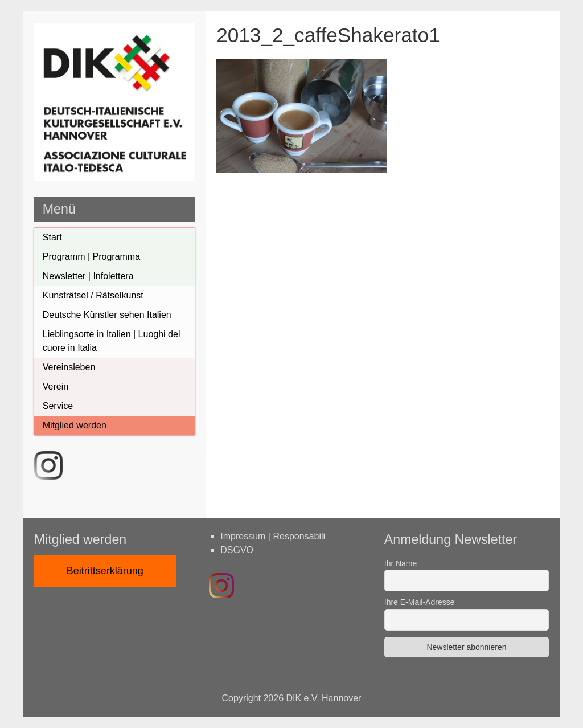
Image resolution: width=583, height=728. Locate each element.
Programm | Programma (91, 257)
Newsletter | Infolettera (88, 276)
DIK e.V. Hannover (324, 698)
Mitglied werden (75, 425)
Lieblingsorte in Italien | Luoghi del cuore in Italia (112, 341)
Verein (56, 387)
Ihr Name (401, 563)
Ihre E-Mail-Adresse (420, 602)
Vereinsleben (69, 367)
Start (52, 237)
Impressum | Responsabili (273, 536)
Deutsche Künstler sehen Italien (107, 315)
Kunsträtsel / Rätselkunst (93, 295)
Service (58, 406)
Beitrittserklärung (105, 571)
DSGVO (237, 550)
